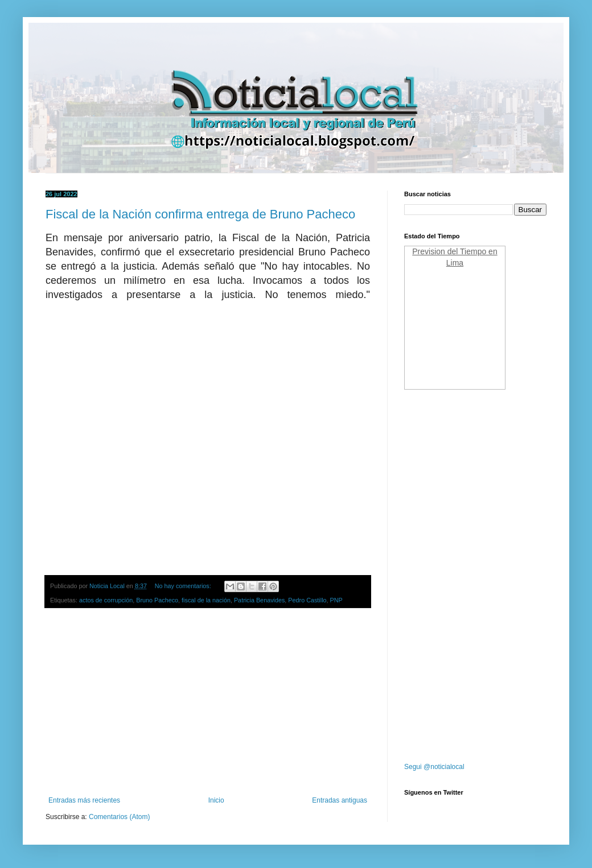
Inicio (216, 800)
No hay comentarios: (184, 586)
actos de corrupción (106, 600)
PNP (336, 600)
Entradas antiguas (340, 800)
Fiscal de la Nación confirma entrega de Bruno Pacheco (200, 214)
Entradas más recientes (84, 800)
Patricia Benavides (259, 600)
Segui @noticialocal (434, 767)
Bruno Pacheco (157, 600)
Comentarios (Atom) (119, 817)
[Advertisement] (208, 702)
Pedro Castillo (307, 600)
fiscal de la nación (206, 600)
